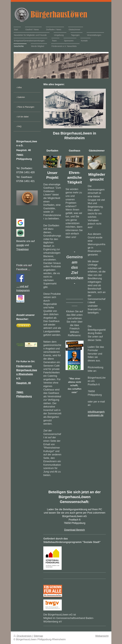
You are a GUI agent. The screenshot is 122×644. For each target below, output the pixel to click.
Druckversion (23, 636)
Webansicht (102, 636)
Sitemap (38, 636)
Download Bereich (75, 530)
